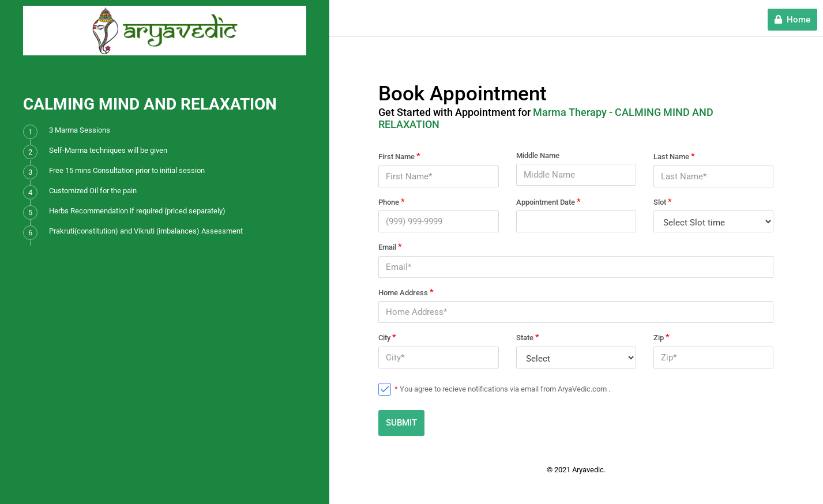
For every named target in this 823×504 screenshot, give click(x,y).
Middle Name (538, 155)
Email (390, 247)
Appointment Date (548, 202)
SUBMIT (401, 423)
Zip (662, 337)
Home (792, 20)
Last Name (674, 156)
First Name (399, 156)
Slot (663, 202)
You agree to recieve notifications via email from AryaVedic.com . (502, 389)
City (387, 337)
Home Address (406, 292)
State (528, 337)
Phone (392, 202)
